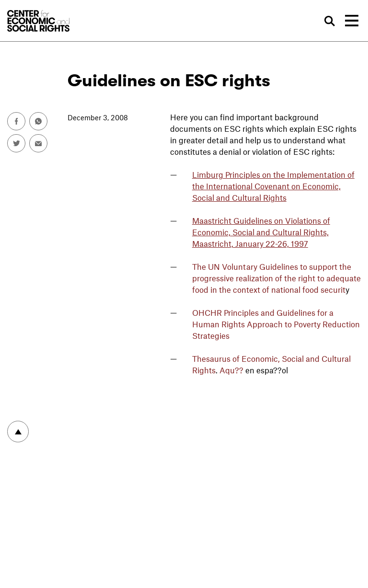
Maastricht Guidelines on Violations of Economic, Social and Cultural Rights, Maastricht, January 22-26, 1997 (261, 232)
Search (330, 21)
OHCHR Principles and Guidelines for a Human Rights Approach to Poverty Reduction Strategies (276, 324)
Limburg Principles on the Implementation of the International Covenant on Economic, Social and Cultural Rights (273, 186)
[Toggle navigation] (352, 21)
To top (18, 432)
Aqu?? (232, 370)
